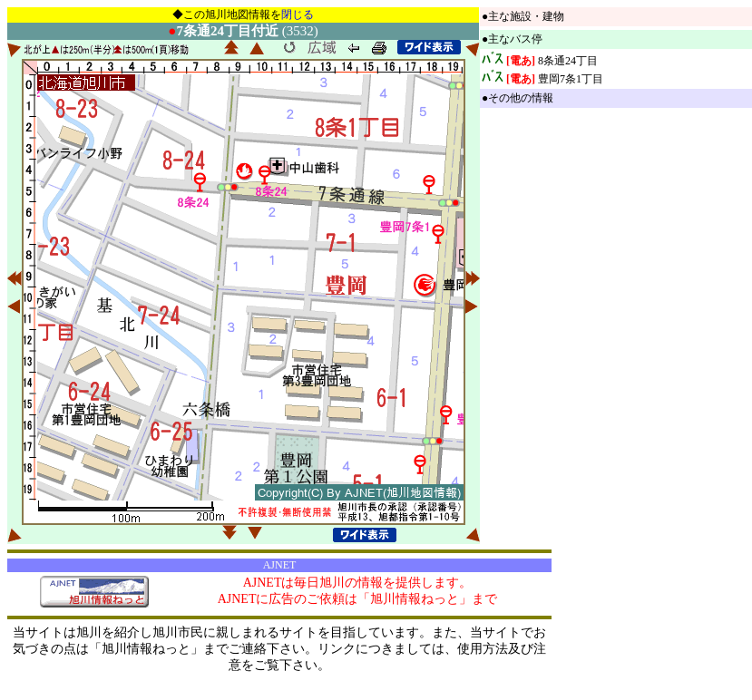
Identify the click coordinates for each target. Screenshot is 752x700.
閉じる (298, 15)
